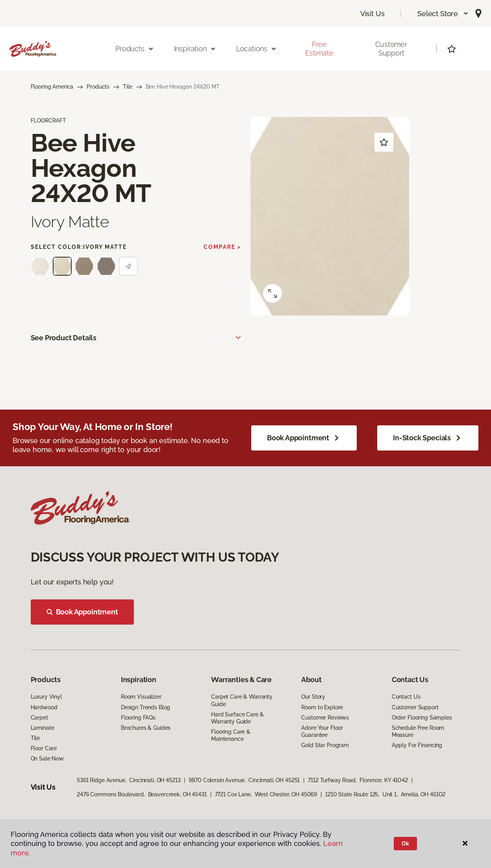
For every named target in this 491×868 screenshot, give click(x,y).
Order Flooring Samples (422, 718)
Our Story (313, 697)
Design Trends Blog (145, 707)
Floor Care (44, 748)
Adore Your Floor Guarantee (322, 731)
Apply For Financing (417, 745)
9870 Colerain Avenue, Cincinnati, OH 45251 (244, 780)
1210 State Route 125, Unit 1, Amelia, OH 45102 (385, 794)
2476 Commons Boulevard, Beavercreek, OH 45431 (142, 794)
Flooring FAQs (138, 718)
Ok (405, 844)
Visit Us (372, 14)
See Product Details (64, 338)
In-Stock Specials (428, 438)
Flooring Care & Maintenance (231, 735)
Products (98, 87)
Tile (127, 87)
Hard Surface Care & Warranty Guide (237, 718)
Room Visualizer (141, 697)
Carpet (39, 718)
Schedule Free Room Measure (418, 731)
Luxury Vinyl (46, 697)
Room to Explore (322, 707)
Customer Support (391, 49)
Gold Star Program (325, 745)
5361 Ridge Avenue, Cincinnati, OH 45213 (129, 780)
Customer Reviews (325, 718)
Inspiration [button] (195, 49)
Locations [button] (257, 49)
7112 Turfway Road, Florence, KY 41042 (358, 780)
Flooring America (52, 87)
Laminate (43, 728)
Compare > (222, 247)
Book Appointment (304, 438)
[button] (443, 14)
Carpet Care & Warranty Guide (242, 700)
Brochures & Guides (146, 728)
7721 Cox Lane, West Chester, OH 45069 (266, 794)
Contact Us (406, 697)
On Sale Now (47, 759)
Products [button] (135, 49)
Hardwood (44, 707)
